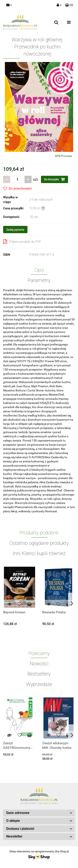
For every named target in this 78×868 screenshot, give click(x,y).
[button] (69, 5)
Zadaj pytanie (15, 230)
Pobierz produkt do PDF (22, 242)
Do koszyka (54, 179)
